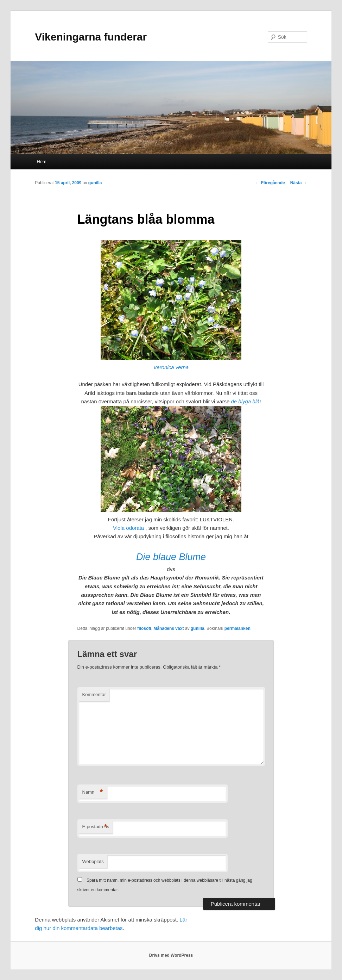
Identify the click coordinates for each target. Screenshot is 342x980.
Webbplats (93, 861)
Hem (41, 162)
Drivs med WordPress (171, 955)
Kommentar (94, 694)
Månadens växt (169, 628)
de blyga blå (245, 401)
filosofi (144, 628)
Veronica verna (171, 367)
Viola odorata (128, 528)
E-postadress (96, 827)
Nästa (299, 183)
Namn (93, 792)
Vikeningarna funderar (91, 37)
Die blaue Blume (171, 557)
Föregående (270, 183)
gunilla (95, 183)
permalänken (237, 628)
